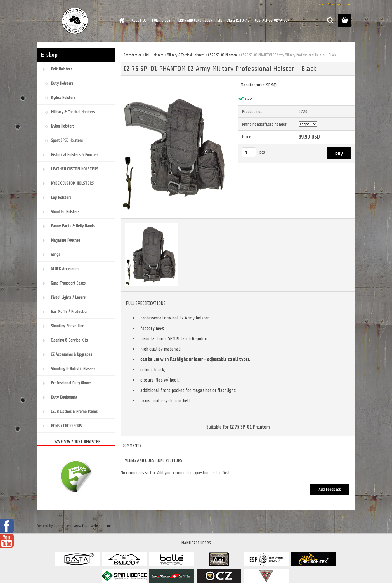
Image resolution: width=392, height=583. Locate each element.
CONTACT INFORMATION (272, 20)
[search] (330, 20)
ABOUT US (139, 20)
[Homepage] (121, 20)
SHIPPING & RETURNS (233, 20)
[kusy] (249, 152)
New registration (339, 4)
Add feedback (330, 490)
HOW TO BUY (161, 20)
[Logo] (75, 21)
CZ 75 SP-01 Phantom (223, 55)
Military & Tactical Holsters (186, 55)
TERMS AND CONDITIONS (194, 20)
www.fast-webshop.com (93, 526)
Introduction (133, 55)
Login (319, 4)
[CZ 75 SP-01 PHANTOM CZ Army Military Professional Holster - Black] (175, 84)
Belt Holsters (154, 55)
